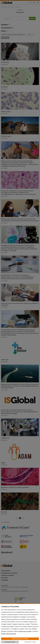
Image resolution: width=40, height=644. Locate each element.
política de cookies (25, 631)
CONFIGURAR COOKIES (30, 642)
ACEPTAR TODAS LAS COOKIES (20, 639)
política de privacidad (8, 634)
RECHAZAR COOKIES (10, 642)
